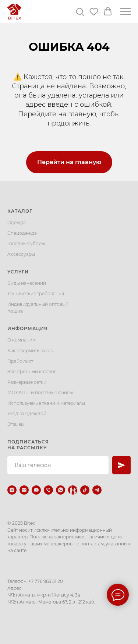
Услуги (18, 272)
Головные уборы (26, 243)
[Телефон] (48, 490)
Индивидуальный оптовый (38, 304)
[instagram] (12, 490)
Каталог (20, 211)
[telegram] (97, 490)
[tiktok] (85, 490)
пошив (15, 311)
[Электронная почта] (24, 490)
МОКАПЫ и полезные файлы (40, 392)
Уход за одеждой (27, 413)
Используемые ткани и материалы (46, 403)
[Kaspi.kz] (73, 490)
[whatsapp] (61, 490)
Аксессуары (21, 254)
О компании (21, 340)
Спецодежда (22, 233)
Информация (28, 328)
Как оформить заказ (30, 351)
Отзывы (16, 424)
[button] (80, 11)
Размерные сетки (27, 382)
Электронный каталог (32, 371)
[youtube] (36, 490)
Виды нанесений (27, 283)
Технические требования (36, 293)
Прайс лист (20, 361)
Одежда (17, 222)
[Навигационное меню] (125, 12)
